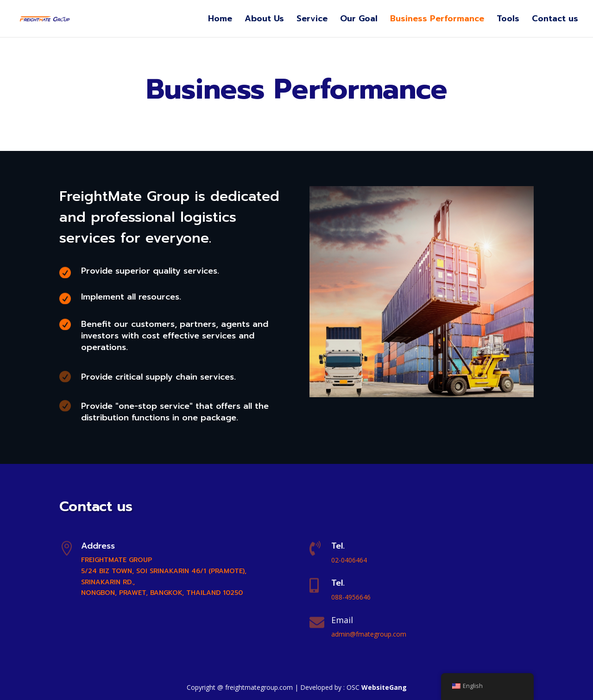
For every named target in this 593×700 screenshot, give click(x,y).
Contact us (555, 20)
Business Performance (437, 20)
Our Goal (359, 20)
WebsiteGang (384, 687)
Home (220, 20)
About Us (264, 20)
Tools (508, 20)
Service (312, 20)
